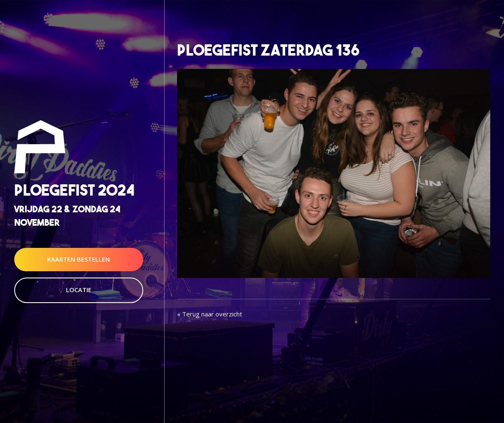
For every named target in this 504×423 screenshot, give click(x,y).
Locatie (79, 290)
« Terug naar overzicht (210, 314)
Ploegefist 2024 (74, 190)
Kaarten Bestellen (79, 259)
